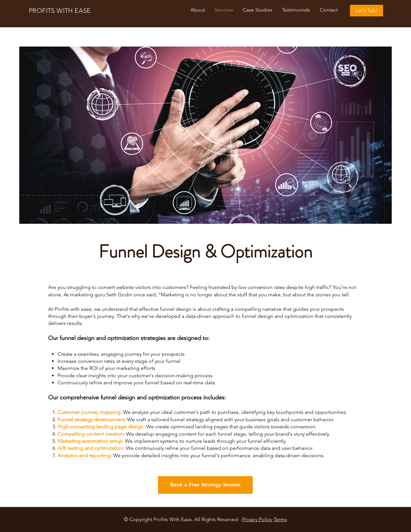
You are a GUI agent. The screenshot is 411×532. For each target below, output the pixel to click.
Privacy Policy (257, 519)
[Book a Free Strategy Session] (205, 485)
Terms (280, 519)
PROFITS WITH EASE (60, 11)
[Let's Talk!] (367, 11)
